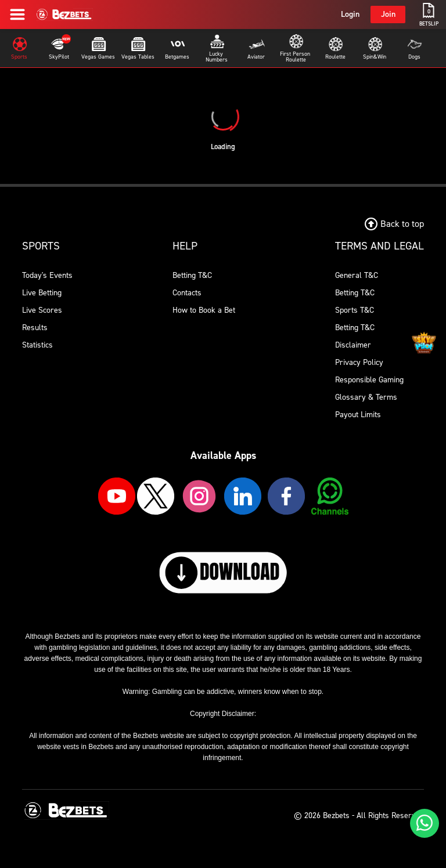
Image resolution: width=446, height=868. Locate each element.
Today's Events (47, 275)
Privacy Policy (359, 362)
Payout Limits (358, 415)
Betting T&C (192, 275)
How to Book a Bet (204, 310)
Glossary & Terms (366, 397)
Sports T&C (355, 310)
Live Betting (42, 293)
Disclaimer (353, 345)
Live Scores (42, 310)
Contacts (187, 293)
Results (35, 328)
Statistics (37, 345)
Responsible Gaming (369, 380)
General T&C (357, 275)
